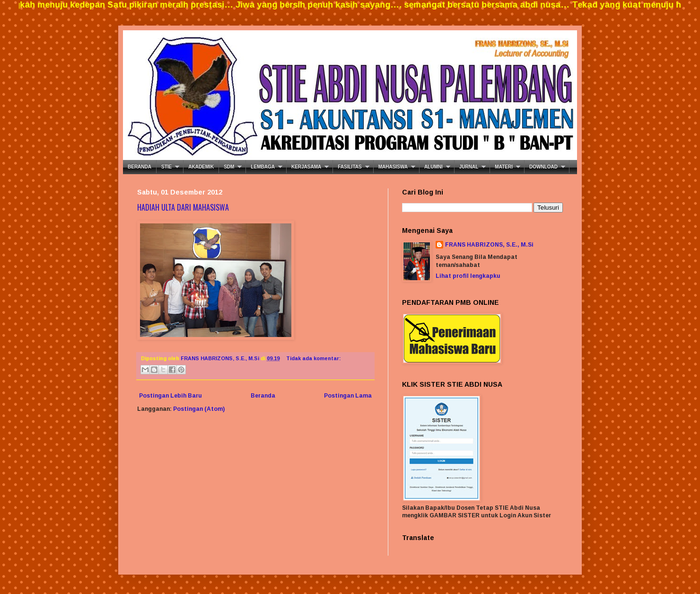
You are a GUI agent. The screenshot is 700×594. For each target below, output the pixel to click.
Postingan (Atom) (199, 409)
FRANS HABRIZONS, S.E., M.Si (489, 245)
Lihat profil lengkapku (468, 276)
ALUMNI (433, 167)
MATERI (504, 167)
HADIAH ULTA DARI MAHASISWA (183, 207)
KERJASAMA (306, 167)
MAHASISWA (393, 167)
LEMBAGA (263, 167)
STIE (166, 167)
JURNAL (469, 167)
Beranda (263, 396)
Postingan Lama (348, 396)
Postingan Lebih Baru (171, 396)
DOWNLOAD (543, 167)
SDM (229, 167)
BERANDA (140, 167)
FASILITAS (350, 167)
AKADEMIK (201, 167)
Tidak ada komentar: (314, 358)
